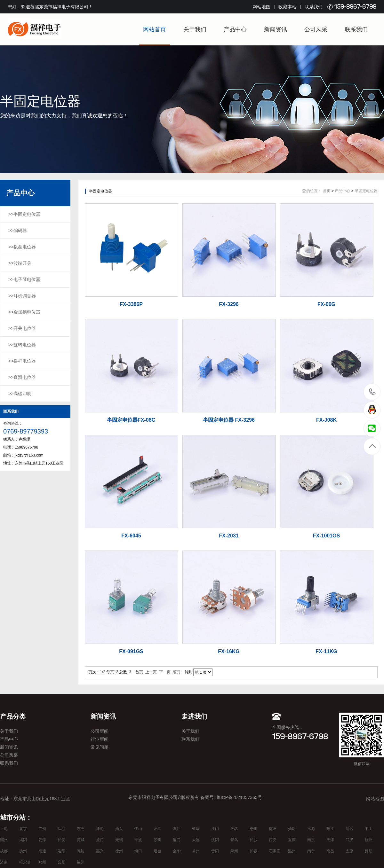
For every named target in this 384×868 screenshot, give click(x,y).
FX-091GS (131, 651)
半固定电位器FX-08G (131, 420)
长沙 (253, 840)
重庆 (292, 840)
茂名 (234, 829)
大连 (196, 840)
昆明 (369, 851)
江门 (215, 829)
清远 (349, 829)
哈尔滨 (25, 862)
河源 (311, 829)
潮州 (4, 840)
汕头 (119, 829)
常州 (196, 851)
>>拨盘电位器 (22, 247)
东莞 (81, 829)
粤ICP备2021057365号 (239, 797)
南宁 (311, 851)
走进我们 (194, 716)
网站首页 (155, 29)
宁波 (138, 840)
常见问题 (100, 747)
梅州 (273, 829)
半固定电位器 (366, 191)
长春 (253, 851)
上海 (4, 829)
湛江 (177, 829)
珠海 (100, 829)
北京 (23, 829)
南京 (311, 840)
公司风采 (316, 29)
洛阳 (61, 851)
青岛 (234, 840)
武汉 (349, 840)
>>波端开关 (20, 263)
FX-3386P (131, 304)
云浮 (42, 840)
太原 (349, 851)
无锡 (119, 840)
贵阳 (215, 851)
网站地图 (261, 7)
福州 (81, 862)
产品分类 (13, 716)
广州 (42, 829)
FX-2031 (229, 536)
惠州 (253, 829)
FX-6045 (131, 536)
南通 (42, 851)
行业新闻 (100, 739)
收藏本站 (287, 7)
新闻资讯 (276, 29)
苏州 (157, 840)
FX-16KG (229, 651)
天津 (330, 840)
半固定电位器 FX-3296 (229, 420)
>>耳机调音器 (22, 296)
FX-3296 (229, 304)
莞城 (81, 840)
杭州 (369, 840)
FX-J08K (326, 420)
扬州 (23, 851)
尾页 (176, 672)
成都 (4, 851)
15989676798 (372, 391)
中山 (369, 829)
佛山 (138, 829)
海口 (138, 851)
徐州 (119, 851)
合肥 (61, 862)
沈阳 (215, 840)
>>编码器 (18, 231)
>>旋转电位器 (22, 345)
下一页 (165, 672)
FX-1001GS (326, 536)
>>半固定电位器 (24, 214)
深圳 (61, 829)
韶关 (157, 829)
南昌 (330, 851)
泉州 (234, 851)
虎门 (100, 840)
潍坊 (81, 851)
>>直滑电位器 (22, 377)
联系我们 (314, 7)
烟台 (157, 851)
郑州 (42, 862)
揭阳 (23, 840)
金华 (177, 851)
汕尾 (292, 829)
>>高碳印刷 (20, 394)
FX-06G (326, 304)
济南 (4, 862)
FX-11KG (326, 651)
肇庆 (196, 829)
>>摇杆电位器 (22, 361)
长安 (61, 840)
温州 (292, 851)
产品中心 (235, 29)
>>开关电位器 (22, 328)
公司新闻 (100, 731)
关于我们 (195, 29)
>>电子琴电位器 (24, 279)
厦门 (177, 840)
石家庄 (275, 851)
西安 (273, 840)
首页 (327, 191)
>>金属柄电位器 (24, 312)
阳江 (330, 829)
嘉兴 (100, 851)
